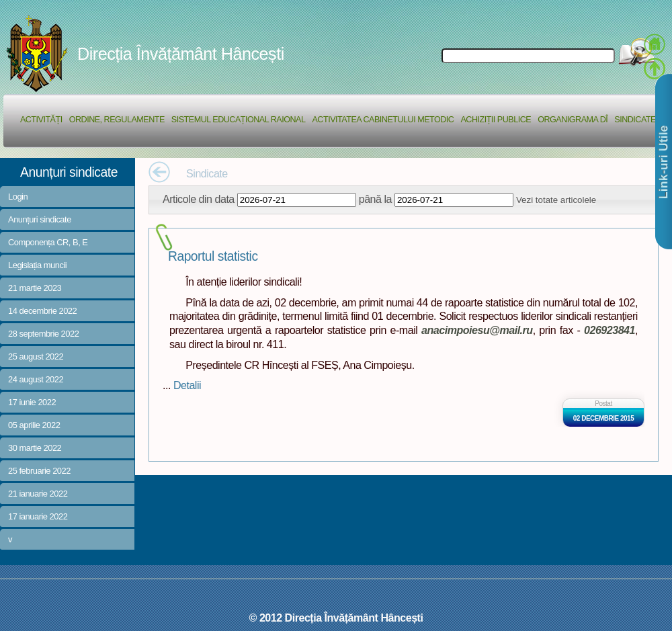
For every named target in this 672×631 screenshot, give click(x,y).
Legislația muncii (37, 265)
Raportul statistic (213, 256)
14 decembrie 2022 (42, 311)
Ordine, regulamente (117, 120)
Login (18, 197)
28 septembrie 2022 (43, 334)
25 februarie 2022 (39, 471)
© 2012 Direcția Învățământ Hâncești (336, 618)
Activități (41, 120)
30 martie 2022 (35, 448)
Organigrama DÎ (573, 120)
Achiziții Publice (496, 120)
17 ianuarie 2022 (38, 516)
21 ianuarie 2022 (38, 494)
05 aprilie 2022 (34, 425)
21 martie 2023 (35, 288)
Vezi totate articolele (556, 200)
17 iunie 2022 (32, 402)
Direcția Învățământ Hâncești (181, 54)
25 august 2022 (36, 356)
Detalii (187, 385)
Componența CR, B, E (48, 242)
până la (375, 199)
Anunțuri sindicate (40, 219)
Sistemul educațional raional (239, 120)
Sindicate (635, 120)
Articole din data (199, 199)
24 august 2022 (36, 379)
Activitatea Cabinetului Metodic (383, 120)
